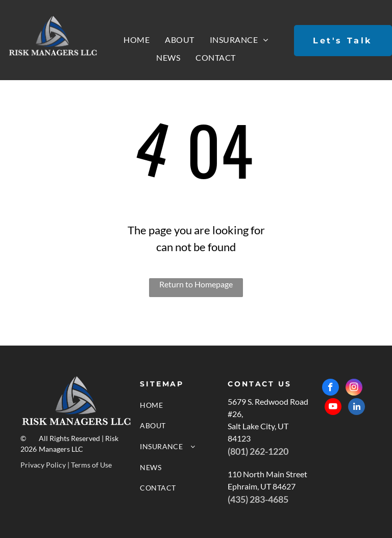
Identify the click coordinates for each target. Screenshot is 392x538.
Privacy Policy (43, 465)
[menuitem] (137, 40)
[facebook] (330, 388)
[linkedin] (357, 408)
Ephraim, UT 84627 (262, 486)
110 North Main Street (267, 474)
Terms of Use (91, 465)
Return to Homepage (196, 284)
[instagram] (354, 388)
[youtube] (333, 408)
